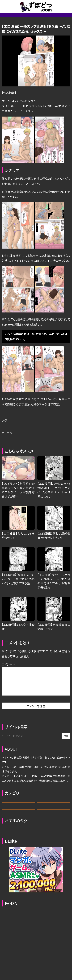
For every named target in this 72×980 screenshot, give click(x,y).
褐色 (36, 445)
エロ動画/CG (59, 18)
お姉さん (21, 445)
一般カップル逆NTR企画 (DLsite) (36, 424)
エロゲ (18, 851)
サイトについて (39, 18)
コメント (9, 696)
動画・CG (54, 851)
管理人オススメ (12, 28)
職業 (55, 877)
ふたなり (41, 877)
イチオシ (27, 453)
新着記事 (7, 18)
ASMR (54, 837)
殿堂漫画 (36, 468)
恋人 (7, 445)
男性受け (10, 453)
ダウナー (23, 886)
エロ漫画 (54, 468)
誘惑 (61, 886)
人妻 (38, 886)
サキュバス (11, 877)
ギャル (8, 886)
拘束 (48, 445)
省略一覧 (22, 18)
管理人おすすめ (14, 468)
